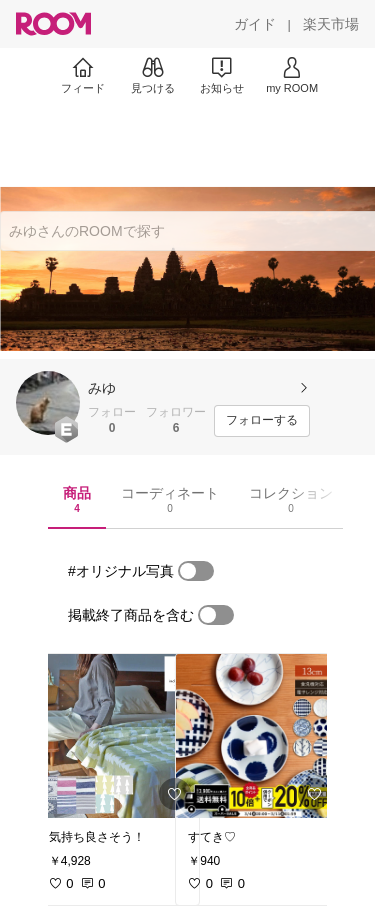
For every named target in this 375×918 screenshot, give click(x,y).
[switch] (196, 571)
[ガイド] (255, 24)
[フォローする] (262, 421)
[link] (118, 736)
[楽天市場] (331, 24)
